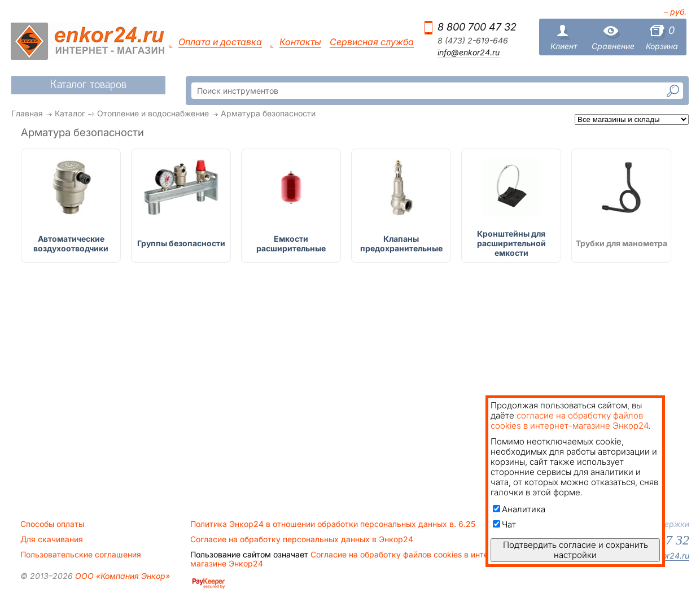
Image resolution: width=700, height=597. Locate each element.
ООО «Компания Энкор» (121, 576)
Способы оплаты (52, 524)
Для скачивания (52, 539)
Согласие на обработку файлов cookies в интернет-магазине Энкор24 (350, 559)
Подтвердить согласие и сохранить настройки (576, 550)
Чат (504, 524)
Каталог (70, 113)
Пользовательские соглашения (81, 555)
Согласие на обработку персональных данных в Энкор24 (302, 539)
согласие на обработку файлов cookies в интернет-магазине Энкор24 (569, 420)
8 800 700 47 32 (477, 27)
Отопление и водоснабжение (153, 113)
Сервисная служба (372, 42)
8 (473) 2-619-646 (473, 41)
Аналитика (519, 509)
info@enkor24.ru (469, 53)
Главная (27, 113)
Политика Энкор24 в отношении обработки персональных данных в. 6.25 (333, 524)
